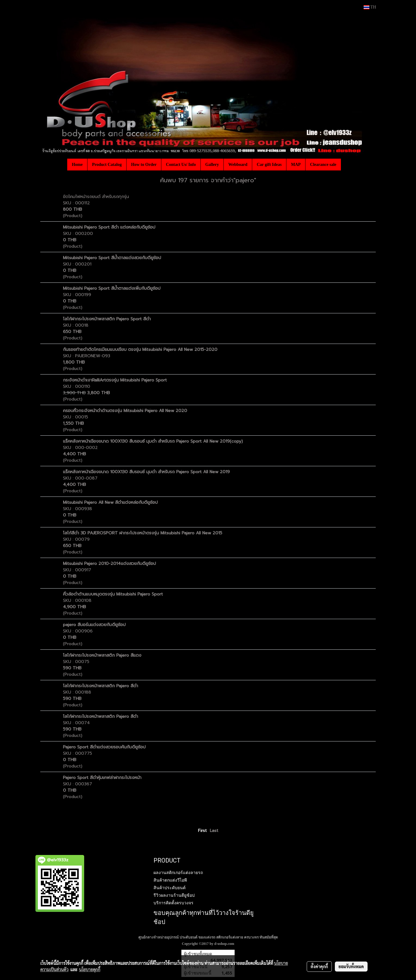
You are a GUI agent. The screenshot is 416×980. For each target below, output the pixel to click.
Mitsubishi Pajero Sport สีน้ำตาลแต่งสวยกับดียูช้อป (112, 258)
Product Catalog (107, 165)
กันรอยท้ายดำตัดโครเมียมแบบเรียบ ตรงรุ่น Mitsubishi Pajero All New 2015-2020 (140, 350)
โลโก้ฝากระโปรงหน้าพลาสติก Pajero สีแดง (102, 655)
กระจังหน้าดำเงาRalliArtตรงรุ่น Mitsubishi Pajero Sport (116, 380)
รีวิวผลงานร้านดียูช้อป (174, 895)
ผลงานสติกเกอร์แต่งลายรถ (178, 873)
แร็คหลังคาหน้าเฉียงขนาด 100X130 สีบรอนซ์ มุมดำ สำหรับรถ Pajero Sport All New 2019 (146, 472)
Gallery (212, 165)
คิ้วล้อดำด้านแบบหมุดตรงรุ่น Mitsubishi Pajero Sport (114, 594)
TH (370, 7)
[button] (346, 164)
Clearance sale (323, 165)
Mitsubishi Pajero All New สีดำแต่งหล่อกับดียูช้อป (110, 502)
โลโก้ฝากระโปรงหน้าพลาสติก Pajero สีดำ (101, 686)
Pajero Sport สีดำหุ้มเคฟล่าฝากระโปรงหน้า (102, 778)
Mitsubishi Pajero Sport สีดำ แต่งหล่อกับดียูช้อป (109, 227)
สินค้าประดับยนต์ (170, 888)
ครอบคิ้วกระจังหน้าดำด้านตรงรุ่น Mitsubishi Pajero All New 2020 (125, 411)
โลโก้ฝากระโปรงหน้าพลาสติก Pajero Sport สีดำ (107, 319)
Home (77, 165)
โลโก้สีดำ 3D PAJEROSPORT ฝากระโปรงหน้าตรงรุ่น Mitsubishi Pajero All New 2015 (143, 533)
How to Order (144, 165)
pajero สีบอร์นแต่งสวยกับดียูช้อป (94, 625)
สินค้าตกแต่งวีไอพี (170, 880)
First (202, 831)
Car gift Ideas (269, 165)
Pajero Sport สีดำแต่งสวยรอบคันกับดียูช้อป (104, 747)
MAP (296, 165)
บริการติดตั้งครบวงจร (173, 903)
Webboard (238, 165)
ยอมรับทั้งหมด (351, 966)
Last (214, 831)
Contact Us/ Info (181, 165)
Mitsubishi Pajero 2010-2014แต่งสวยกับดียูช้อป (109, 564)
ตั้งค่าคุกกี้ (319, 966)
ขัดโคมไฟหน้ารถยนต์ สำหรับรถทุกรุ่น (96, 197)
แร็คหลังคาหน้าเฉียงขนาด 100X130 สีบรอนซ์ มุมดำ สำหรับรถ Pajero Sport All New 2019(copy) (153, 441)
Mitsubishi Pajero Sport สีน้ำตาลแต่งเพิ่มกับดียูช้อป (112, 288)
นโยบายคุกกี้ (90, 969)
